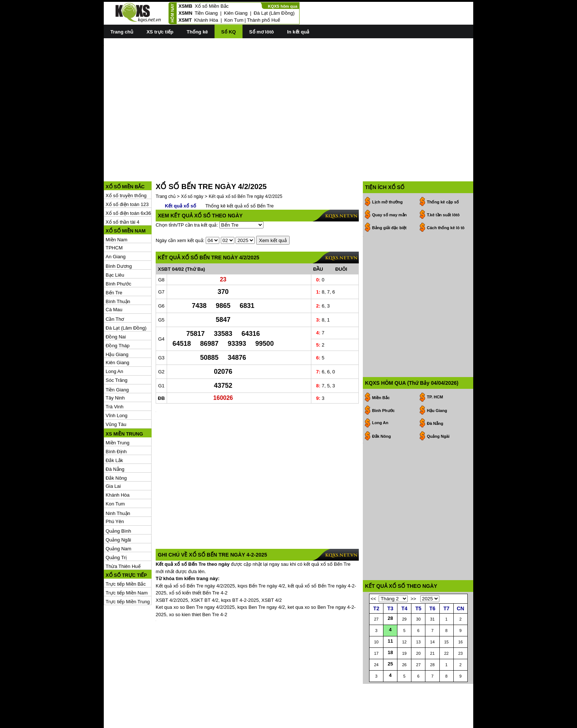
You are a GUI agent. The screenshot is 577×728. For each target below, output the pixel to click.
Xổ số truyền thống (126, 162)
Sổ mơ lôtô (261, 32)
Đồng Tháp (118, 312)
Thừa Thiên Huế (123, 533)
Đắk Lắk (114, 427)
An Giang (116, 223)
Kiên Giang (236, 13)
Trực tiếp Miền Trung (128, 569)
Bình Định (116, 418)
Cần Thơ (115, 286)
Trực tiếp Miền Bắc (126, 551)
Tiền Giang (206, 13)
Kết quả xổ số (180, 173)
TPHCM (114, 215)
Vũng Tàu (116, 391)
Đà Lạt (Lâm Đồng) (274, 13)
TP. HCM (435, 331)
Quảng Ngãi (118, 507)
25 (390, 682)
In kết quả (298, 32)
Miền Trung (118, 410)
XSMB (185, 6)
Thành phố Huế (263, 20)
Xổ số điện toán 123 (127, 171)
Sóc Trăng (116, 347)
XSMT (185, 20)
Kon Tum (234, 20)
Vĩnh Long (116, 382)
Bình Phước (118, 251)
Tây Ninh (115, 365)
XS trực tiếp (160, 32)
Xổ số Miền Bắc (212, 6)
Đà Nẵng (115, 436)
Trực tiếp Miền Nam (127, 560)
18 (390, 671)
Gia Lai (113, 453)
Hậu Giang (117, 321)
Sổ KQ (229, 32)
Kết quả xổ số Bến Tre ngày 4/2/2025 (245, 163)
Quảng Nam (118, 516)
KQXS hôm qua (283, 6)
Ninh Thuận (118, 480)
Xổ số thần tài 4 (123, 189)
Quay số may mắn (389, 182)
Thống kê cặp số (443, 169)
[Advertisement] (288, 96)
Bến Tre (114, 260)
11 (390, 659)
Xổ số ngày (192, 163)
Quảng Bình (118, 498)
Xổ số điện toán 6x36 (128, 180)
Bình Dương (119, 233)
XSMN (185, 13)
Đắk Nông (116, 445)
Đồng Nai (116, 304)
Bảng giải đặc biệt (389, 195)
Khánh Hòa (206, 20)
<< (373, 617)
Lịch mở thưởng (387, 169)
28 (390, 637)
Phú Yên (115, 488)
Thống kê (197, 32)
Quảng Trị (116, 524)
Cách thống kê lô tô (446, 195)
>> (413, 617)
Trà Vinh (114, 374)
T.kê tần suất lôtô (443, 182)
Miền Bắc (381, 331)
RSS (468, 722)
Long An (114, 338)
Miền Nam (116, 207)
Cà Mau (114, 276)
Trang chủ (122, 32)
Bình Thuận (118, 268)
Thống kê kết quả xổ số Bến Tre (240, 173)
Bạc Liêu (115, 242)
